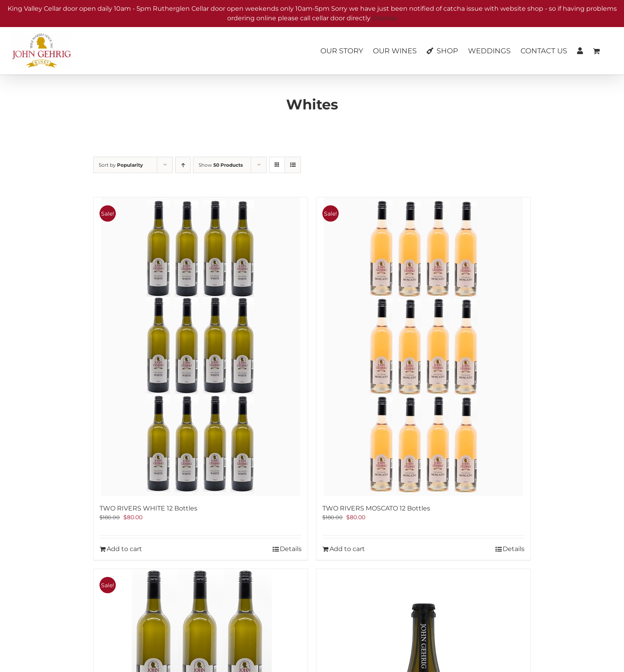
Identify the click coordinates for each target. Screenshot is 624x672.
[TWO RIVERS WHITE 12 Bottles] (201, 347)
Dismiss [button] (384, 18)
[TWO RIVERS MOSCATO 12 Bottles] (423, 347)
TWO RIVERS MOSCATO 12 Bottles (376, 508)
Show (221, 165)
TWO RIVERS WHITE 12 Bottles (148, 508)
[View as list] (293, 165)
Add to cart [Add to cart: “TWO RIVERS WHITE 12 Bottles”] (124, 549)
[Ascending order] (183, 165)
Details (291, 549)
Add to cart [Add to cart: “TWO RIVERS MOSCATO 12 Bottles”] (347, 549)
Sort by (121, 165)
